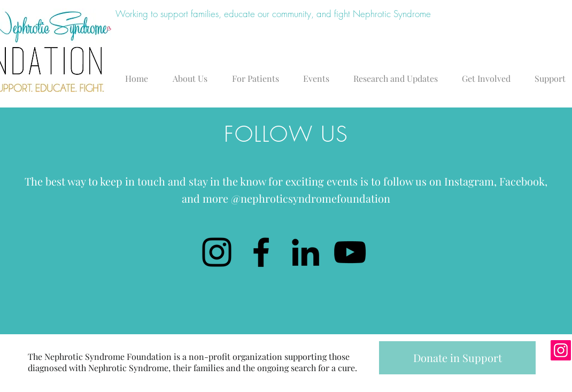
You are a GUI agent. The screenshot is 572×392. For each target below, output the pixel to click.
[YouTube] (350, 252)
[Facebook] (261, 252)
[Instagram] (217, 252)
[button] (193, 74)
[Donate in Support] (457, 358)
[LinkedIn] (306, 252)
